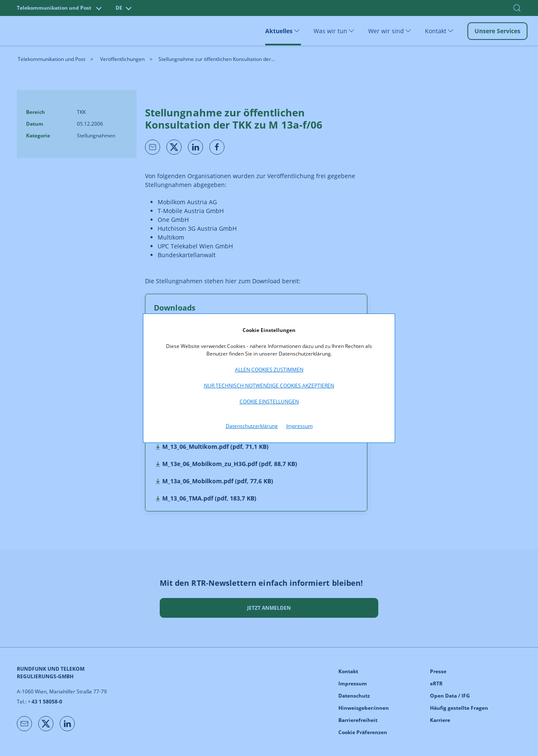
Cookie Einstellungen (269, 402)
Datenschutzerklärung (252, 426)
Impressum (299, 426)
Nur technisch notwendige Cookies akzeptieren (269, 386)
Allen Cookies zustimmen (269, 370)
